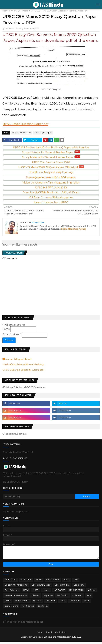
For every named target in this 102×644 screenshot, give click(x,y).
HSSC (36, 593)
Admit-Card (10, 582)
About (49, 635)
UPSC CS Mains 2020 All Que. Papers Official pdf (51, 167)
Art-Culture (26, 582)
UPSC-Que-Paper (20, 11)
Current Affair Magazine (16, 587)
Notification (63, 598)
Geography (79, 587)
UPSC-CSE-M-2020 (21, 133)
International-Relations (16, 598)
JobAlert (35, 598)
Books (66, 582)
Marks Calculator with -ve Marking (23, 364)
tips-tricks (43, 608)
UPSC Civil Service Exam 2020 (51, 162)
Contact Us (61, 635)
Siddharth (9, 29)
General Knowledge (41, 587)
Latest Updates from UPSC (51, 202)
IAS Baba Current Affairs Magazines (51, 197)
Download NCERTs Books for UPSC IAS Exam (51, 193)
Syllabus (37, 603)
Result (8, 603)
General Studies (62, 587)
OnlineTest (77, 598)
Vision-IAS (74, 603)
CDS (76, 582)
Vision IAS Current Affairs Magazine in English (51, 183)
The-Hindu (50, 603)
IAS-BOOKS (59, 593)
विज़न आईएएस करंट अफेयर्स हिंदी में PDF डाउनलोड (51, 178)
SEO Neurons (39, 639)
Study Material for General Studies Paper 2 (51, 157)
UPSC (63, 603)
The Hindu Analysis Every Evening (51, 172)
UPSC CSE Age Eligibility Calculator (23, 370)
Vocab (87, 603)
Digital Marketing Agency (73, 229)
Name (6, 329)
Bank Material (53, 582)
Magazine (48, 598)
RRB (89, 598)
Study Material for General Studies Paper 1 (51, 152)
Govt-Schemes (12, 593)
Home (5, 11)
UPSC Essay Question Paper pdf (26, 124)
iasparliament (11, 608)
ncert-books (28, 608)
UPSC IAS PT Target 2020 (51, 188)
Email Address (12, 334)
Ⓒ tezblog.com (64, 639)
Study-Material (22, 603)
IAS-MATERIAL (76, 593)
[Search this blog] (39, 497)
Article (39, 582)
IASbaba (92, 593)
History (46, 593)
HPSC (26, 593)
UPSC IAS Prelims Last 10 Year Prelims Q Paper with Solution (51, 148)
